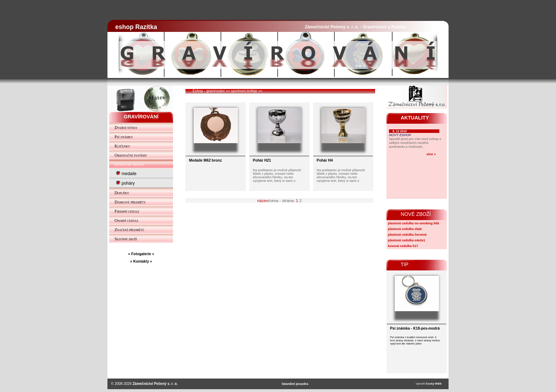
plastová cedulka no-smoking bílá (413, 223)
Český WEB (434, 384)
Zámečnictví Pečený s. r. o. (155, 384)
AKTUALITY (415, 118)
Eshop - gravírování (209, 91)
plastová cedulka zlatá (405, 229)
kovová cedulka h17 (403, 246)
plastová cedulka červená (407, 235)
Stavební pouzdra (295, 384)
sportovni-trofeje (244, 91)
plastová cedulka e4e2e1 (407, 240)
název (263, 200)
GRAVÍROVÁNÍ (141, 117)
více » (431, 154)
